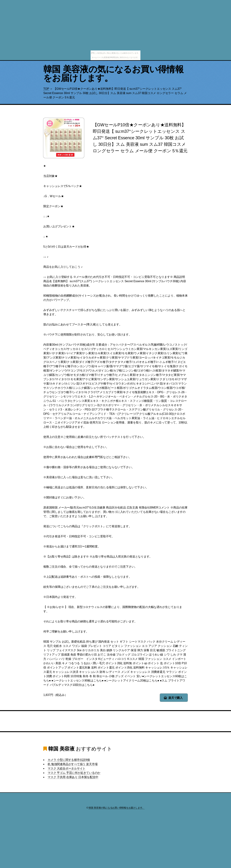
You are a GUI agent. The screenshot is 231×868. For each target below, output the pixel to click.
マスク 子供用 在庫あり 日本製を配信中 (73, 777)
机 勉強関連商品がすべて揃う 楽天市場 (73, 764)
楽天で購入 (176, 698)
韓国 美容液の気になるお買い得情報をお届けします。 (113, 74)
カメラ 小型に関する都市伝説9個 (69, 760)
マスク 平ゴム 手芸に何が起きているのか (74, 773)
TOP (46, 89)
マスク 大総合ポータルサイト (67, 768)
